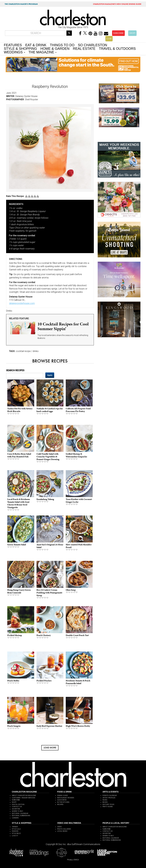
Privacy (70, 860)
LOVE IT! (15, 836)
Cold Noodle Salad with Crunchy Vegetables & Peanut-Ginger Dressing (48, 457)
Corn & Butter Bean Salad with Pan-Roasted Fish (19, 455)
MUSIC (105, 800)
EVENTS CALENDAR (110, 795)
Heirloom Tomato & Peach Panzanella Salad (78, 682)
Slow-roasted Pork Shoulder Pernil (79, 546)
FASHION (15, 831)
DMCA (76, 860)
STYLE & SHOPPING (20, 48)
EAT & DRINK (36, 45)
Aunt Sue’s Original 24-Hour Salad (50, 546)
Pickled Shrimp (15, 635)
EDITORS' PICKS (108, 804)
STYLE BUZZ (16, 833)
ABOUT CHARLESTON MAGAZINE (24, 795)
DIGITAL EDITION (18, 804)
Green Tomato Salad (17, 545)
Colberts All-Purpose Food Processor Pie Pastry (78, 410)
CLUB (109, 39)
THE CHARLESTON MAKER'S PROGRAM (21, 4)
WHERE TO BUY (17, 811)
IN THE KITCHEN (63, 802)
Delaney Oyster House (26, 96)
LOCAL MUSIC (62, 831)
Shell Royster (32, 99)
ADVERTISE (16, 809)
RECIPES (60, 804)
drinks (36, 351)
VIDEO (59, 827)
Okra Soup (71, 590)
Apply (50, 375)
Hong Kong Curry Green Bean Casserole (19, 591)
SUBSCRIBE (118, 33)
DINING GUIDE (62, 795)
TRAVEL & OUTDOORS (117, 48)
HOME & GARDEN (55, 48)
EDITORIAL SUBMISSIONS (21, 816)
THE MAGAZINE (43, 52)
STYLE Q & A (16, 829)
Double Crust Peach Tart (77, 635)
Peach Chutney (44, 635)
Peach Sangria (14, 726)
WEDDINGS (14, 52)
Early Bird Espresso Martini (49, 726)
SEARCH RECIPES (15, 370)
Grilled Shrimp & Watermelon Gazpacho (76, 455)
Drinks (9, 311)
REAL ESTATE (84, 48)
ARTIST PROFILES (109, 798)
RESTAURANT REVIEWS (66, 798)
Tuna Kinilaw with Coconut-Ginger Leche (79, 501)
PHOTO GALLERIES (64, 829)
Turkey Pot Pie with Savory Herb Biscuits (20, 410)
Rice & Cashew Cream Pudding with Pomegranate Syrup (49, 593)
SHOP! (132, 33)
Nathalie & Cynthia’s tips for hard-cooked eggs (50, 410)
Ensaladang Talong (45, 499)
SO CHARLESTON (92, 45)
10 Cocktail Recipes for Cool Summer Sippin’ (63, 326)
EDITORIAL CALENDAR (20, 813)
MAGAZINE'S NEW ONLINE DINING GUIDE (117, 4)
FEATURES (13, 45)
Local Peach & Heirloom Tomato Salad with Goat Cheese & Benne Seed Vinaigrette (19, 503)
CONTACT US (17, 807)
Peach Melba (13, 681)
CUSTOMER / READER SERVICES (23, 798)
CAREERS (15, 818)
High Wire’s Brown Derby (78, 726)
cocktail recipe (23, 351)
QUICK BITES (62, 800)
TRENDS (15, 827)
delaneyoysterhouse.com (22, 303)
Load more (50, 748)
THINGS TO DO (62, 45)
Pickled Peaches (44, 681)
